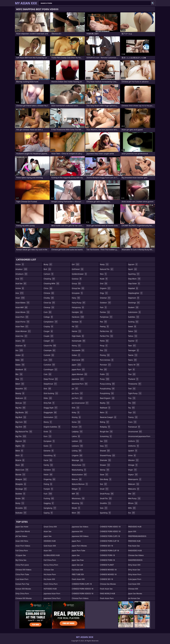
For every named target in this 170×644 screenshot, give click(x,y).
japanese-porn (80, 384)
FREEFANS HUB (134, 541)
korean (77, 427)
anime (20, 288)
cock (48, 312)
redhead (105, 408)
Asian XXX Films (22, 541)
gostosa (77, 279)
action (20, 264)
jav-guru (77, 393)
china (48, 288)
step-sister (134, 284)
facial (48, 460)
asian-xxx (21, 336)
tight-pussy (135, 393)
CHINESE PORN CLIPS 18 (82, 584)
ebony (48, 422)
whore (133, 503)
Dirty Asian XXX (134, 565)
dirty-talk (49, 403)
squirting (134, 274)
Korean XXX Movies (23, 589)
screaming (106, 436)
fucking (49, 498)
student (133, 307)
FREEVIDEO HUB (135, 527)
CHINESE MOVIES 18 (108, 570)
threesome (135, 384)
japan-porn (78, 369)
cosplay (49, 327)
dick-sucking (51, 393)
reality (105, 403)
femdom (49, 470)
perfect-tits (107, 336)
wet (132, 494)
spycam (133, 264)
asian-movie (22, 312)
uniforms (134, 446)
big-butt (21, 417)
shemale (106, 460)
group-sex (78, 288)
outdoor (105, 303)
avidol (20, 355)
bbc (19, 374)
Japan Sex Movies (135, 594)
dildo (48, 398)
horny (76, 346)
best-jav (21, 403)
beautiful (21, 389)
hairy (76, 298)
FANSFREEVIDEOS (135, 560)
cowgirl (49, 341)
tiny (132, 398)
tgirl (131, 369)
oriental (105, 298)
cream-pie (50, 346)
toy (131, 408)
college (48, 317)
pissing (105, 355)
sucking (133, 322)
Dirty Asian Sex (134, 570)
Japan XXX (132, 531)
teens (132, 360)
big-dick (21, 427)
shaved (105, 451)
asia (20, 293)
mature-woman (80, 484)
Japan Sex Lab (77, 565)
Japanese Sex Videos (80, 527)
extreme (49, 451)
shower (105, 465)
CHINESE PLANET (107, 565)
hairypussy (78, 307)
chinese (49, 293)
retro (104, 412)
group (76, 284)
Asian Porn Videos (23, 546)
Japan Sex (48, 536)
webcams (134, 489)
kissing (76, 417)
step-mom (134, 279)
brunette (21, 508)
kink (76, 408)
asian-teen (22, 327)
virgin (132, 470)
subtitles (134, 317)
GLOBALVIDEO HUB (52, 555)
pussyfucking (107, 389)
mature (77, 479)
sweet (132, 327)
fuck (48, 494)
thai (132, 374)
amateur (21, 269)
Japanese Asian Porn (52, 594)
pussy (105, 379)
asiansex (21, 346)
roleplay (105, 427)
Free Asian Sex (134, 546)
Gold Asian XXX (50, 546)
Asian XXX (48, 551)
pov (103, 369)
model (76, 508)
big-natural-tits (24, 432)
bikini (19, 451)
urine (132, 455)
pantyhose (106, 317)
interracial (78, 360)
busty (48, 264)
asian (20, 298)
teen (132, 346)
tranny (133, 417)
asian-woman (23, 331)
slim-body (106, 479)
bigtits (20, 446)
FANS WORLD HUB (107, 594)
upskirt (133, 451)
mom (76, 513)
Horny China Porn (51, 565)
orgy (104, 293)
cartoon (49, 274)
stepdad (133, 288)
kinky (76, 412)
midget (76, 489)
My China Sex (21, 560)
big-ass (21, 408)
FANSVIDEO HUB (135, 551)
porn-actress (107, 360)
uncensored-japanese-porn (139, 437)
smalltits (105, 503)
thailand (133, 379)
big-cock (21, 422)
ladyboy (77, 432)
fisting (48, 484)
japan (76, 365)
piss (104, 350)
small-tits (106, 498)
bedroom (21, 398)
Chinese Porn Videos (80, 598)
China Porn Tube (22, 574)
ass (19, 350)
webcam (134, 484)
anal (19, 279)
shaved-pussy (108, 455)
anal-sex (21, 284)
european (49, 441)
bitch (19, 455)
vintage (133, 465)
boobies (20, 494)
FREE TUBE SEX (78, 574)
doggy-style (51, 408)
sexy (104, 446)
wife (132, 508)
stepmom (134, 298)
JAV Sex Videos (21, 536)
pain (103, 307)
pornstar (106, 365)
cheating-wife (51, 284)
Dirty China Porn (22, 594)
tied (132, 389)
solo (104, 508)
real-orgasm (107, 398)
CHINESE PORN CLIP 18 (109, 541)
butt (47, 269)
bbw (19, 379)
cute (48, 374)
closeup (49, 307)
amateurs (22, 274)
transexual (134, 427)
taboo (133, 331)
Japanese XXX (77, 531)
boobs (20, 498)
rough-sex (106, 432)
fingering (50, 479)
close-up (49, 303)
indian (76, 355)
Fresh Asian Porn (107, 598)
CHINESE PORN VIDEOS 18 (83, 589)
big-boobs (22, 412)
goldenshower (79, 274)
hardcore (78, 317)
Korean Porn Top (22, 584)
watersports (135, 479)
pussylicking (107, 393)
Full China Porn (22, 551)
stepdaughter (135, 293)
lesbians (77, 446)
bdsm (20, 384)
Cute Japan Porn (135, 579)
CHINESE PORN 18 (107, 555)
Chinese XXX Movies (24, 598)
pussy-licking (107, 384)
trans (132, 422)
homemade (79, 341)
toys (132, 412)
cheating (49, 279)
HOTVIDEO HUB (50, 589)
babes (20, 365)
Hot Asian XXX (49, 579)
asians (20, 341)
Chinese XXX (133, 589)
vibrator (133, 460)
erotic (48, 432)
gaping (48, 513)
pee (103, 322)
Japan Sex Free (78, 560)
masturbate (79, 465)
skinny (105, 470)
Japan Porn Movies (79, 546)
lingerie (77, 455)
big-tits (21, 436)
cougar (48, 331)
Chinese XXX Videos (23, 570)
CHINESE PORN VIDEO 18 (110, 527)
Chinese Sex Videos (136, 555)
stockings (134, 303)
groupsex (77, 293)
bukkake (21, 513)
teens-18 (134, 365)
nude (104, 279)
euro (48, 436)
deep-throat (51, 379)
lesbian (77, 441)
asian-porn (22, 317)
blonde (20, 475)
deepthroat (50, 384)
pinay (104, 346)
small (104, 489)
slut (104, 484)
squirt (133, 269)
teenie (133, 355)
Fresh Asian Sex (106, 589)
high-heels (78, 336)
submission (134, 312)
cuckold (49, 355)
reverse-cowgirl (108, 417)
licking (77, 451)
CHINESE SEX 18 (106, 546)
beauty (20, 393)
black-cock (22, 470)
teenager (134, 350)
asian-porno (22, 322)
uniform (133, 441)
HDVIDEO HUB (50, 541)
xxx (132, 513)
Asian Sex (48, 531)
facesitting (50, 455)
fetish (48, 475)
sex (104, 441)
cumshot (49, 365)
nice (103, 274)
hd (75, 327)
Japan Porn (76, 541)
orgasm (105, 288)
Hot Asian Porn (50, 574)
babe (20, 360)
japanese (78, 379)
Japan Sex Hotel (22, 527)
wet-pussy (134, 498)
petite (104, 341)
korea (76, 422)
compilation (51, 322)
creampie (50, 350)
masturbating (79, 470)
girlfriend (78, 269)
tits (132, 403)
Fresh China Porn (51, 584)
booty (20, 503)
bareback (21, 369)
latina (76, 436)
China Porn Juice (22, 565)
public (104, 374)
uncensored (135, 432)
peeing (104, 327)
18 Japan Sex (21, 555)
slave (104, 475)
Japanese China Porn (52, 598)
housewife (78, 350)
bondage (21, 489)
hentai (76, 331)
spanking (105, 513)
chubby (49, 298)
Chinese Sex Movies (108, 584)
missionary (78, 498)
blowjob (21, 479)
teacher (133, 341)
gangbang (50, 508)
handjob (77, 312)
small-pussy (107, 494)
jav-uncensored (80, 403)
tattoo (133, 336)
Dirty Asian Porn (135, 574)
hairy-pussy (79, 303)
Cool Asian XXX (134, 584)
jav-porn (77, 398)
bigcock (21, 441)
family (48, 465)
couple (49, 336)
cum (48, 360)
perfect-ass (106, 331)
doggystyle (50, 412)
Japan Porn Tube (78, 551)
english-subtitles (52, 427)
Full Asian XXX (77, 570)
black (20, 465)
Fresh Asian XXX (78, 579)
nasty (104, 264)
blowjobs (21, 484)
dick (47, 389)
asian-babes (23, 303)
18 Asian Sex (49, 570)
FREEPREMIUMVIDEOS (137, 536)
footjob (48, 489)
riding (105, 422)
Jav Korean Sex (134, 598)
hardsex (77, 322)
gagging (49, 503)
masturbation (79, 475)
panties (105, 312)
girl (76, 264)
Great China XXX (50, 527)
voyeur (133, 475)
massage (77, 460)
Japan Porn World (23, 531)
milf (75, 494)
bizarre (20, 460)
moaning (77, 503)
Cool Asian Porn (22, 579)
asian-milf (22, 307)
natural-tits (107, 269)
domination (51, 417)
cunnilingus (51, 369)
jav (75, 389)
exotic (48, 446)
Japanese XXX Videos (80, 536)
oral (104, 284)
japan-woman (80, 374)
